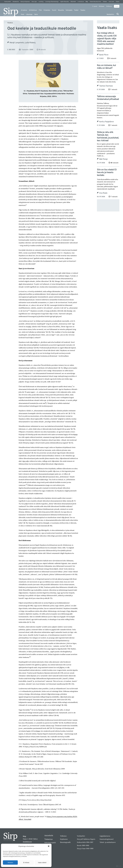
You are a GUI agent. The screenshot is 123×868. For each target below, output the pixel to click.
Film (40, 10)
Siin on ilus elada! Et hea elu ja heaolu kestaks (107, 173)
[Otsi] (118, 14)
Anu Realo (103, 193)
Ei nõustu (26, 862)
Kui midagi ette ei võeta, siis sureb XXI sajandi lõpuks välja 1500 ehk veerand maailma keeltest (107, 39)
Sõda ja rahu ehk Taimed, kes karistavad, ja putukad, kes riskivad (108, 136)
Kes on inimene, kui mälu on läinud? (106, 67)
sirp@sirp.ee (27, 842)
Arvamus (24, 10)
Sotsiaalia (69, 10)
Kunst (54, 10)
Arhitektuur (33, 10)
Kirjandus (47, 10)
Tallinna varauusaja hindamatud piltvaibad (108, 98)
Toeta (117, 6)
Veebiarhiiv (110, 14)
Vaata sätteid (42, 862)
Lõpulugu (29, 14)
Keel (23, 14)
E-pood (95, 6)
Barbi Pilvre (104, 55)
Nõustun (10, 862)
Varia (36, 14)
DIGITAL (119, 866)
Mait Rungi (103, 159)
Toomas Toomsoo (106, 86)
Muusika (61, 10)
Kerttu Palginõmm (106, 122)
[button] (49, 846)
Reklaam (102, 6)
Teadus (83, 10)
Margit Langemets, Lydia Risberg (22, 43)
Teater (76, 10)
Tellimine (109, 6)
